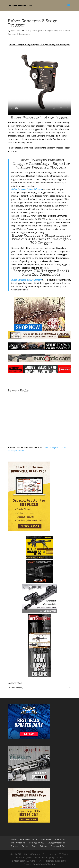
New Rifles (46, 839)
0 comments (24, 34)
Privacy (27, 864)
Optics (25, 846)
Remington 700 (37, 843)
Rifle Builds (60, 839)
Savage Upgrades (56, 843)
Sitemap (50, 861)
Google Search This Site (44, 864)
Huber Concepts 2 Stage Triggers (27, 189)
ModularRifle (20, 861)
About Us (61, 861)
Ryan (13, 31)
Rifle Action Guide (29, 839)
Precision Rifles (58, 846)
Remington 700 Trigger (42, 31)
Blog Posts (59, 31)
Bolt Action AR (18, 843)
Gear (34, 846)
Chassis (14, 846)
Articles (44, 846)
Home (14, 839)
